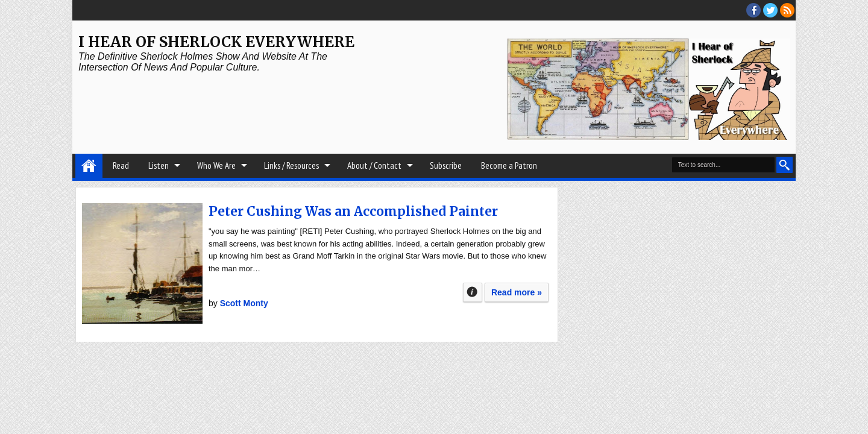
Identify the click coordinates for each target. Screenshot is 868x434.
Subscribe (446, 165)
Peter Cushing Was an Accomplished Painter (353, 211)
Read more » (517, 292)
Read (121, 165)
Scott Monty (244, 303)
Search (785, 165)
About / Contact (374, 165)
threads (770, 10)
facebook (753, 10)
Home (89, 166)
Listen (159, 165)
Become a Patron (509, 165)
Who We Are (216, 165)
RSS (787, 10)
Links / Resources (291, 165)
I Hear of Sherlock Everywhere (216, 42)
